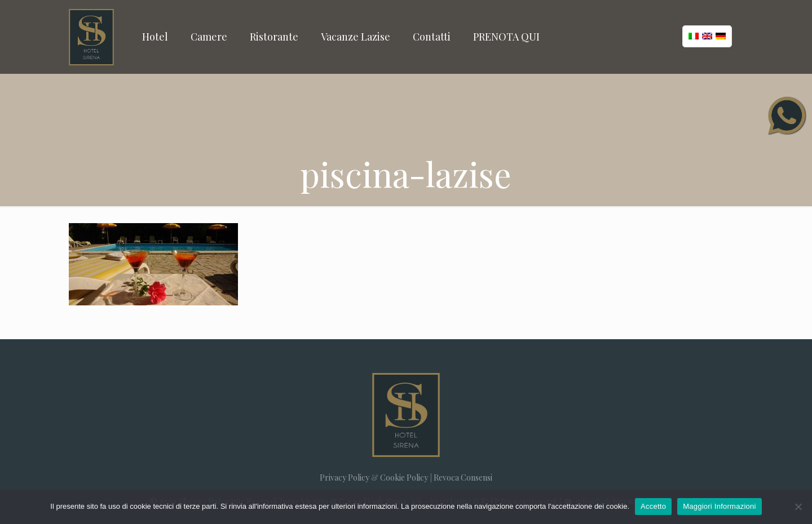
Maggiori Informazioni (720, 506)
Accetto (653, 506)
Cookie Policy (404, 478)
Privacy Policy (345, 478)
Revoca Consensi (463, 478)
